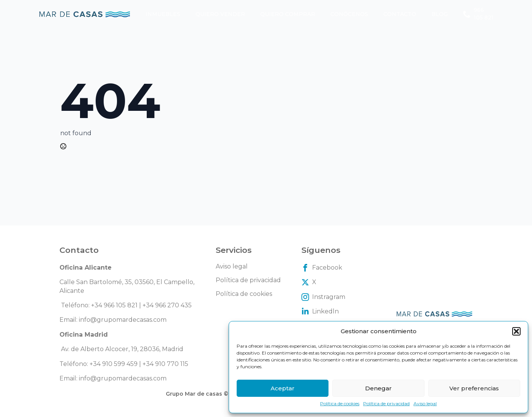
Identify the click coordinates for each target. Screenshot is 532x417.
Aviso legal (425, 403)
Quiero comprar (288, 14)
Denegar (378, 388)
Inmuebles (163, 14)
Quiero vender (220, 14)
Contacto (400, 14)
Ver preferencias (474, 388)
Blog (440, 14)
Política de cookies (340, 403)
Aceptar (283, 388)
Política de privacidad (386, 403)
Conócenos (349, 14)
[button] (516, 331)
